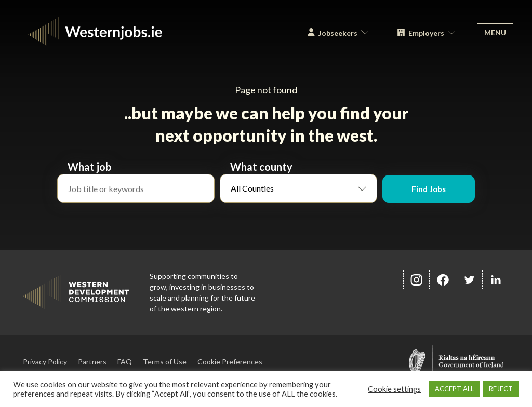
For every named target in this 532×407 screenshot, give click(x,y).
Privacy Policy (45, 362)
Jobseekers (334, 37)
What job (89, 167)
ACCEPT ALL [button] (454, 389)
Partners (92, 362)
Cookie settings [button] (394, 389)
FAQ (125, 362)
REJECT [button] (501, 389)
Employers (422, 37)
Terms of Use (165, 362)
